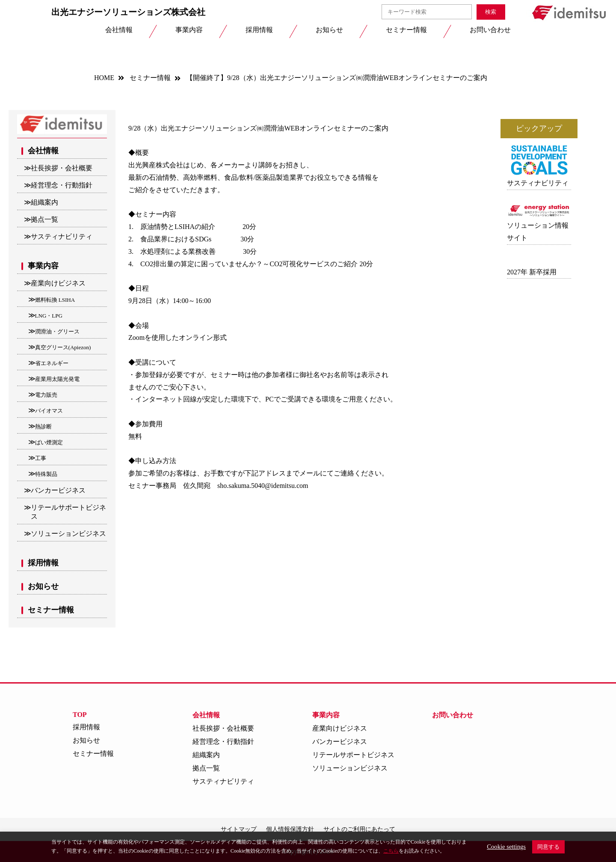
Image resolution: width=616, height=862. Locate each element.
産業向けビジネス (58, 283)
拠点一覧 (44, 219)
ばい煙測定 (49, 442)
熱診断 (43, 427)
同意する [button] (548, 847)
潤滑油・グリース (57, 331)
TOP (80, 715)
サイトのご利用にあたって (359, 829)
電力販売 (46, 395)
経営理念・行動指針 (62, 185)
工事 (41, 458)
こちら (391, 851)
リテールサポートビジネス (68, 512)
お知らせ (43, 586)
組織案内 (44, 202)
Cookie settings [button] (506, 847)
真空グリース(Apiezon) (63, 347)
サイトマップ (239, 829)
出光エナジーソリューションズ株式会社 (128, 12)
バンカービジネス (58, 490)
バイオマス (49, 411)
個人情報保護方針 (290, 829)
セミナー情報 (150, 78)
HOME (104, 78)
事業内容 (43, 266)
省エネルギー (52, 363)
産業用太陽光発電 (57, 379)
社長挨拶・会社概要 (62, 168)
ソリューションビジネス (68, 534)
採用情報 (43, 563)
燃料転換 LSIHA (55, 300)
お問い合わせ (453, 715)
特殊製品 (46, 474)
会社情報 (43, 151)
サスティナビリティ (62, 236)
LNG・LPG (49, 316)
